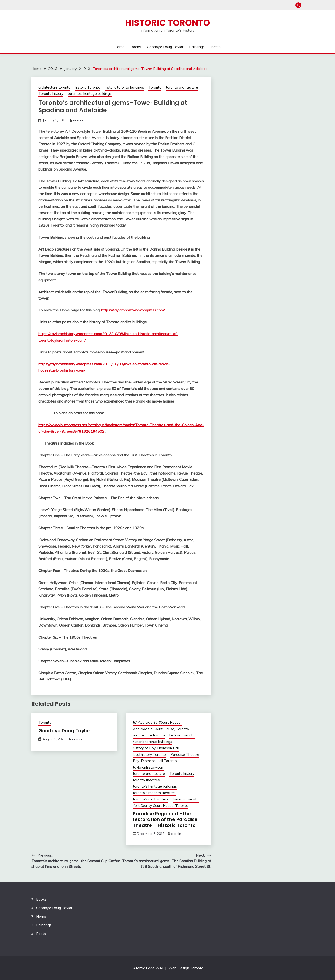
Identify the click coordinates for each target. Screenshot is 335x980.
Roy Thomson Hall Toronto (155, 761)
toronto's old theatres (151, 799)
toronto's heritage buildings (90, 94)
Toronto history (51, 94)
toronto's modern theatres (154, 793)
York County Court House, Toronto (161, 806)
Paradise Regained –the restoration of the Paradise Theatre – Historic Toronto (165, 819)
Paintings (197, 47)
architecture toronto (54, 87)
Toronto (155, 87)
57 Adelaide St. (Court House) (157, 722)
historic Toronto (88, 87)
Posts (216, 47)
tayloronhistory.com (149, 767)
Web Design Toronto (186, 968)
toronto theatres (146, 780)
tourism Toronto (186, 799)
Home (119, 47)
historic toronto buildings (124, 87)
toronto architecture (182, 87)
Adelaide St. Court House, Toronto (161, 729)
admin (78, 120)
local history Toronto (149, 754)
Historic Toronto (168, 23)
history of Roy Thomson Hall (156, 748)
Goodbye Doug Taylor (165, 47)
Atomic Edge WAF (149, 968)
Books (136, 47)
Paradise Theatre (185, 754)
